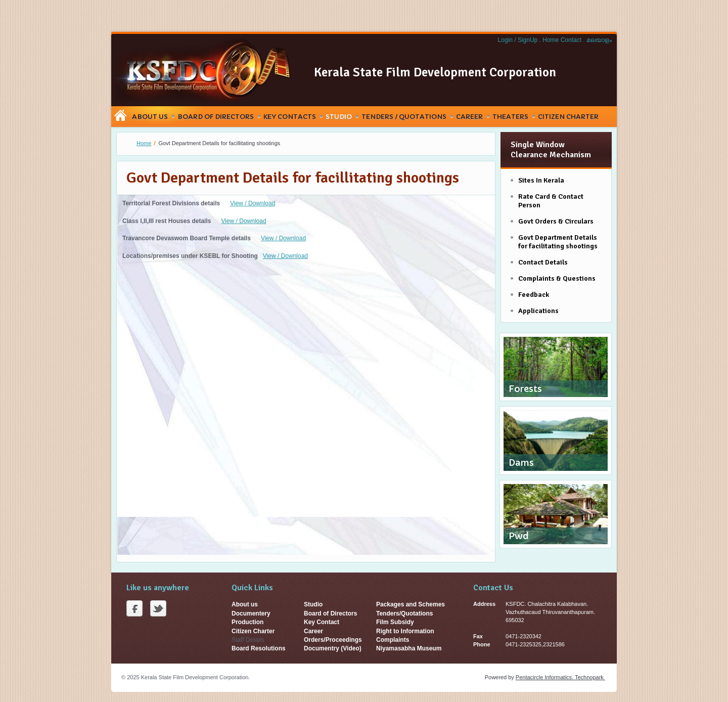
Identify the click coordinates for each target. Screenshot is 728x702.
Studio (339, 117)
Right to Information (405, 631)
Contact (572, 40)
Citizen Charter (568, 117)
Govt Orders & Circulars (556, 221)
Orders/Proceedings (333, 640)
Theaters (510, 117)
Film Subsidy (395, 622)
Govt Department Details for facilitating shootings (558, 242)
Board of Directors (330, 613)
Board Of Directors (216, 117)
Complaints (393, 640)
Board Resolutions (259, 648)
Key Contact (322, 622)
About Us (150, 117)
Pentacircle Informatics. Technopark (560, 677)
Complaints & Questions (557, 278)
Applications (538, 311)
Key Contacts (290, 117)
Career (469, 117)
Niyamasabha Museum (409, 648)
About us (245, 604)
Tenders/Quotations (404, 613)
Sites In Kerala (541, 180)
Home (551, 40)
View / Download (253, 203)
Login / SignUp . (519, 40)
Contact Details (543, 262)
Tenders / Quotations (404, 117)
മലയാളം (599, 40)
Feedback (534, 295)
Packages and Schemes (411, 604)
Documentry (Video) (333, 648)
